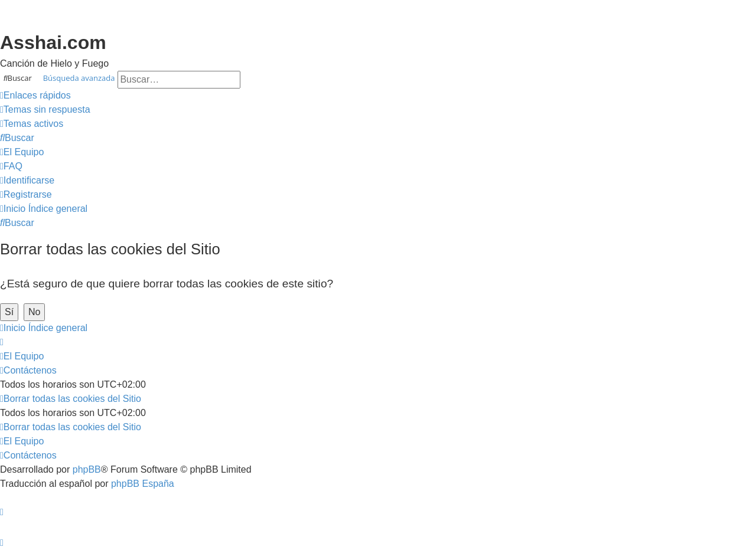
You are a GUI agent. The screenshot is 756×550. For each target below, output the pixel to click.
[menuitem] (45, 110)
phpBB (87, 469)
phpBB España (143, 484)
